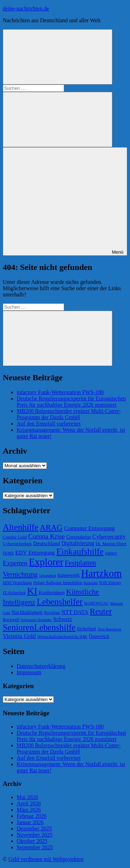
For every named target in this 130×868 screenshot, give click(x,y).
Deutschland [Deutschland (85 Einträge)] (47, 543)
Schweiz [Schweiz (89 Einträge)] (63, 619)
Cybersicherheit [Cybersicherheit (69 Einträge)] (17, 544)
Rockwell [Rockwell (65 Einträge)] (11, 620)
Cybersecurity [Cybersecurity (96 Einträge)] (109, 537)
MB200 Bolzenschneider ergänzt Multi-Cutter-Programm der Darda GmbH (69, 414)
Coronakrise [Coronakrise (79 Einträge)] (79, 537)
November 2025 (35, 835)
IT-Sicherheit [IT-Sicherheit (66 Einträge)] (14, 593)
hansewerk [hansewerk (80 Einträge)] (69, 575)
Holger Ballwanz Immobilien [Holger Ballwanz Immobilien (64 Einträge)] (58, 583)
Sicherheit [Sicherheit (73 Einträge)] (87, 629)
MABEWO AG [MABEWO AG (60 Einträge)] (96, 603)
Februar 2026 (32, 816)
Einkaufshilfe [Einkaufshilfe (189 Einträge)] (80, 551)
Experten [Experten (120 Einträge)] (15, 563)
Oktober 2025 (32, 841)
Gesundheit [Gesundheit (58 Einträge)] (47, 575)
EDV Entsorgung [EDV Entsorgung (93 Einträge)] (35, 553)
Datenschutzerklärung (41, 666)
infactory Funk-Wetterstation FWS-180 (60, 392)
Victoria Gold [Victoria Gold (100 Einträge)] (19, 636)
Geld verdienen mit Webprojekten (46, 859)
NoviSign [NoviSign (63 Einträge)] (52, 613)
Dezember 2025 (34, 829)
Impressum (29, 672)
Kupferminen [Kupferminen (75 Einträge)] (52, 592)
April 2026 (29, 803)
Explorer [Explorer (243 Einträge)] (46, 562)
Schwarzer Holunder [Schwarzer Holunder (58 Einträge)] (36, 620)
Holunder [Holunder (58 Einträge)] (91, 583)
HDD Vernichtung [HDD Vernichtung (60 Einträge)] (17, 583)
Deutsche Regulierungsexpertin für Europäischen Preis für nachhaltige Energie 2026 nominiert (71, 402)
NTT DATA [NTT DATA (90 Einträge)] (75, 612)
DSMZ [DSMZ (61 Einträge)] (8, 553)
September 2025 (35, 847)
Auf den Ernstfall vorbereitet (49, 424)
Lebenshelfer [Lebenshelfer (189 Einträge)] (60, 602)
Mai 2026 (27, 797)
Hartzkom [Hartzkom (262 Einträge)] (101, 573)
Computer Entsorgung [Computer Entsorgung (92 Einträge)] (89, 528)
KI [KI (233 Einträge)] (32, 591)
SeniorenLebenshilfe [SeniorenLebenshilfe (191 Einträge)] (39, 627)
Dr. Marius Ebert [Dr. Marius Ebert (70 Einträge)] (111, 544)
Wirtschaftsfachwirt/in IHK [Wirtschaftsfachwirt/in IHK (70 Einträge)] (62, 636)
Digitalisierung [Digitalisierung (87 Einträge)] (78, 543)
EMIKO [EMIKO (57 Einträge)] (111, 553)
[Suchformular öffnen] (58, 57)
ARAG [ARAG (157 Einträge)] (51, 527)
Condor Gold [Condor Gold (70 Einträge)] (15, 537)
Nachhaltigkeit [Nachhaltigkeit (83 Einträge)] (27, 612)
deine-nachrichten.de (26, 9)
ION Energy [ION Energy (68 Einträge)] (110, 583)
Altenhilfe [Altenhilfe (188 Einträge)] (21, 527)
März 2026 (29, 810)
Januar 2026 (30, 822)
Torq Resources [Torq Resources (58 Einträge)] (110, 629)
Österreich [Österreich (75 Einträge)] (99, 636)
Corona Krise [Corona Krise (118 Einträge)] (46, 536)
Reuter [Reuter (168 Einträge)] (101, 611)
